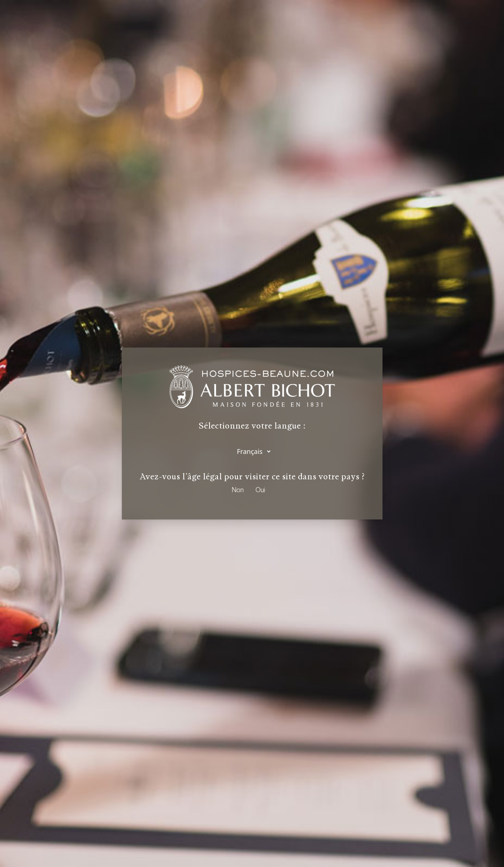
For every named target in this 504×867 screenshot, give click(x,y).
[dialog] (252, 433)
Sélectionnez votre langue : (252, 426)
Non (238, 490)
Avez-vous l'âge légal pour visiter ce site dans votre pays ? (252, 476)
